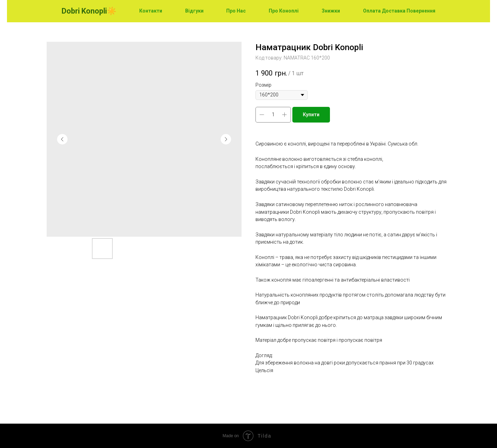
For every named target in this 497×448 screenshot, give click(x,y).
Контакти (151, 11)
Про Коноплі (284, 11)
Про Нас (236, 11)
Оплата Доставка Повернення (399, 11)
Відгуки (194, 11)
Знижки (331, 11)
